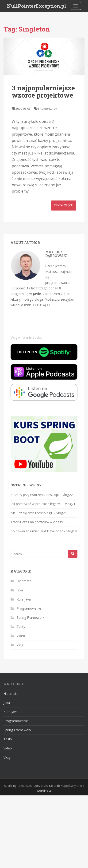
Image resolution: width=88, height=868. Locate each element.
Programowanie (29, 608)
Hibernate (24, 581)
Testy (21, 627)
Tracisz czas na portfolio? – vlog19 (37, 522)
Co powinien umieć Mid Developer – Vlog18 (44, 531)
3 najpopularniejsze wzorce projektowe (43, 91)
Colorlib (54, 786)
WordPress (44, 791)
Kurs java (24, 599)
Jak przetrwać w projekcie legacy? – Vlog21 (43, 504)
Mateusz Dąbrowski (56, 254)
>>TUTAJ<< (41, 305)
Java (20, 590)
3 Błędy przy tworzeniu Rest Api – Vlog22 (42, 495)
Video (21, 636)
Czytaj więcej (64, 205)
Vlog (20, 645)
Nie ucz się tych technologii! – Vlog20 (39, 513)
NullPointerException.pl (37, 6)
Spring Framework (31, 617)
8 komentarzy (47, 109)
